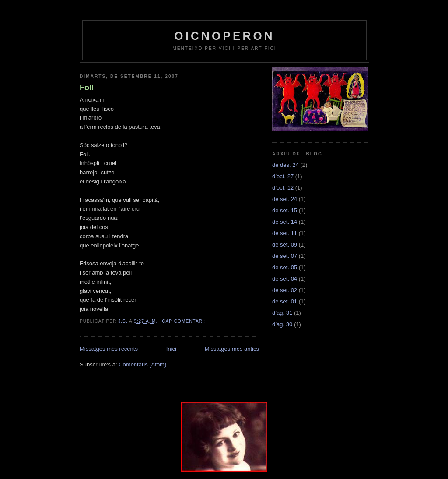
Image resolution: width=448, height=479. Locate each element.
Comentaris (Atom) (142, 365)
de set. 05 (285, 267)
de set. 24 (285, 199)
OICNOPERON (224, 36)
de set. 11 (285, 233)
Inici (171, 349)
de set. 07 (285, 256)
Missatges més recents (109, 349)
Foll (87, 88)
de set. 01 (285, 301)
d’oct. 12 (283, 188)
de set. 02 (285, 290)
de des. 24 (285, 165)
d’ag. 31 (282, 313)
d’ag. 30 (282, 324)
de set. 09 (285, 245)
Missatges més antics (232, 349)
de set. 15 (285, 210)
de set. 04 (285, 279)
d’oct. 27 (283, 176)
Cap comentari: (185, 321)
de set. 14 (285, 222)
